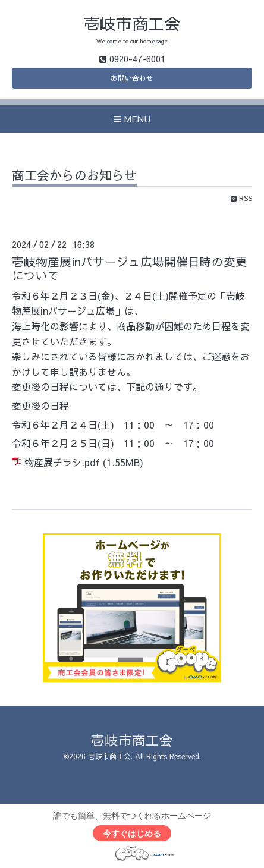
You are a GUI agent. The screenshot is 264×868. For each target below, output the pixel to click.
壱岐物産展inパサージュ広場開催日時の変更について (130, 268)
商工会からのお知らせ (74, 176)
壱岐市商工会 (132, 23)
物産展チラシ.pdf (62, 462)
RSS (241, 198)
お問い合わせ (132, 78)
